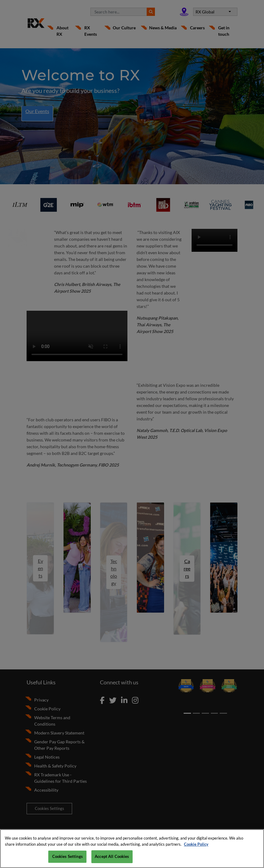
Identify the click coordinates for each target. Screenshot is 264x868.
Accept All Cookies (112, 856)
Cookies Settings (68, 856)
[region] (132, 849)
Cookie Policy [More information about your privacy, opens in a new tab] (196, 844)
